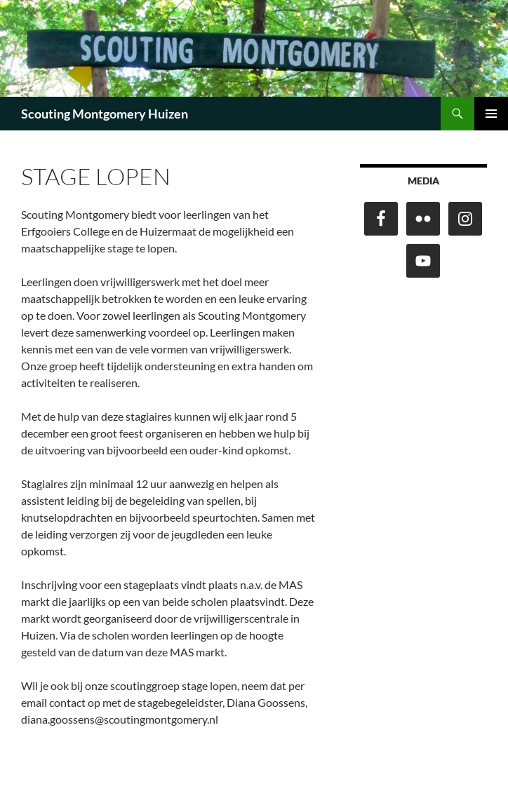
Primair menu (491, 114)
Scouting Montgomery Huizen (105, 114)
